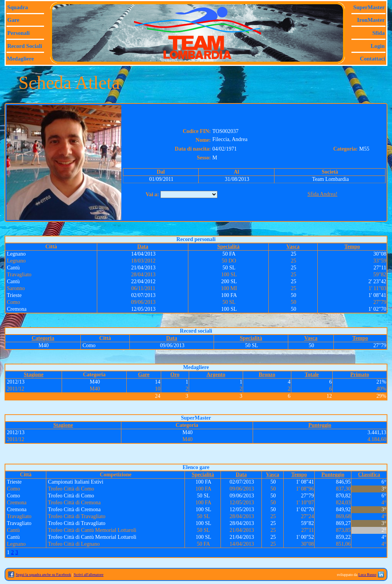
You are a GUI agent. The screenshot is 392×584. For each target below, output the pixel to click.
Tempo (352, 247)
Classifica (369, 475)
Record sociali (25, 46)
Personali (19, 33)
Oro (175, 375)
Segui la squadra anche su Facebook (43, 575)
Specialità (228, 247)
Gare (13, 20)
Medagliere (20, 59)
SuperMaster (369, 7)
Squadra (18, 7)
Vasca (293, 247)
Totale (312, 375)
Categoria (43, 338)
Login (378, 46)
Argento (216, 375)
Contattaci (372, 59)
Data (143, 247)
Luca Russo (367, 575)
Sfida (378, 33)
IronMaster (371, 20)
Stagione (33, 375)
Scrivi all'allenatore (89, 575)
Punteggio (320, 425)
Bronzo (267, 375)
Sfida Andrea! (322, 194)
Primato (360, 375)
